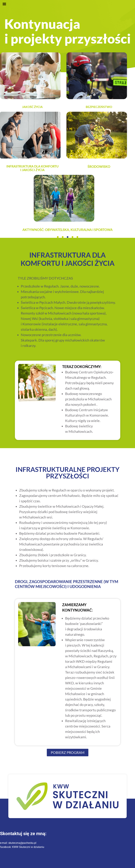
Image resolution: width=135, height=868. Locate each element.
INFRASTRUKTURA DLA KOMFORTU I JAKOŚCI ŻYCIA (32, 168)
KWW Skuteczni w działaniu (28, 847)
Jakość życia (32, 107)
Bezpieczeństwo (99, 107)
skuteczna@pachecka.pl (22, 843)
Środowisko (99, 167)
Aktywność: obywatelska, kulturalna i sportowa (67, 230)
